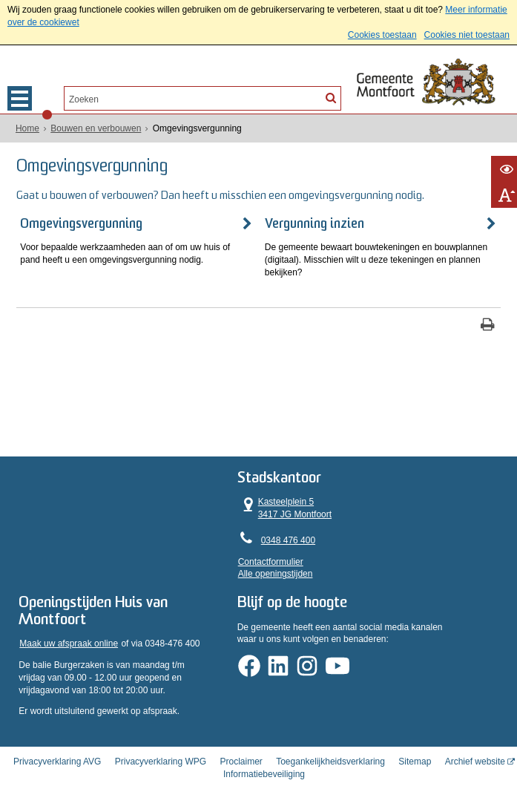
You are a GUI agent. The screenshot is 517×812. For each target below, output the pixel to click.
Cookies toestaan (382, 35)
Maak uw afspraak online (70, 641)
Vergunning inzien (314, 222)
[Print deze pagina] (488, 323)
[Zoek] (331, 97)
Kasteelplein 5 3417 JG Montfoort (311, 501)
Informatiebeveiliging (264, 770)
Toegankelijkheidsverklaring (330, 757)
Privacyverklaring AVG (57, 757)
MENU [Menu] (20, 98)
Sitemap (415, 757)
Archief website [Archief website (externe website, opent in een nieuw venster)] (475, 757)
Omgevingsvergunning (83, 222)
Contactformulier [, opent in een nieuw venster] (297, 554)
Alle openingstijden (302, 567)
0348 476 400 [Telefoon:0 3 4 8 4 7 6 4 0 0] (314, 533)
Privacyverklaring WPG (161, 757)
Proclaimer (241, 757)
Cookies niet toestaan (467, 35)
